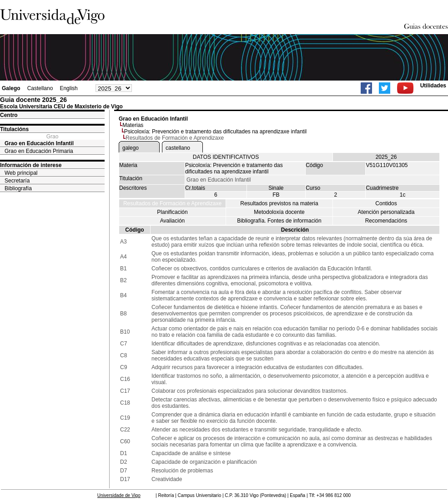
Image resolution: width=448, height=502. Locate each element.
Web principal (21, 173)
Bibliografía (18, 188)
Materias (133, 125)
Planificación (172, 212)
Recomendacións (386, 221)
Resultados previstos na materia (279, 203)
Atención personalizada (386, 212)
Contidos (386, 203)
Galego (11, 88)
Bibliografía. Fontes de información (279, 221)
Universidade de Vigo (119, 495)
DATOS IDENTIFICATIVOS (226, 157)
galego (131, 148)
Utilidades (433, 86)
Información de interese (31, 165)
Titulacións (14, 129)
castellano (178, 148)
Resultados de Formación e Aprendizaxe (172, 203)
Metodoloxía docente (279, 212)
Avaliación (172, 221)
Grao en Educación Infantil (39, 143)
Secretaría (17, 181)
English (68, 88)
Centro (9, 115)
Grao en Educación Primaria (39, 151)
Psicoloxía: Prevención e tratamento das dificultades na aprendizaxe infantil (216, 132)
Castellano (40, 88)
